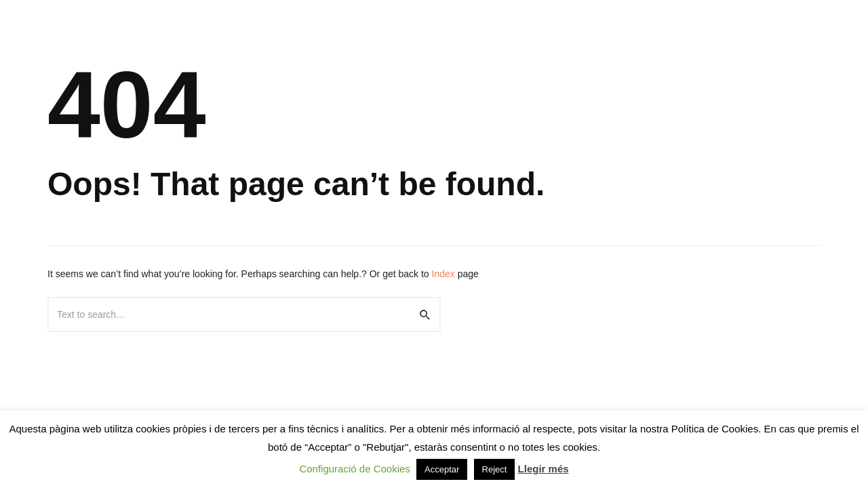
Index (443, 274)
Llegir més (544, 469)
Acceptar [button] (442, 469)
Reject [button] (495, 469)
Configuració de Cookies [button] (354, 469)
